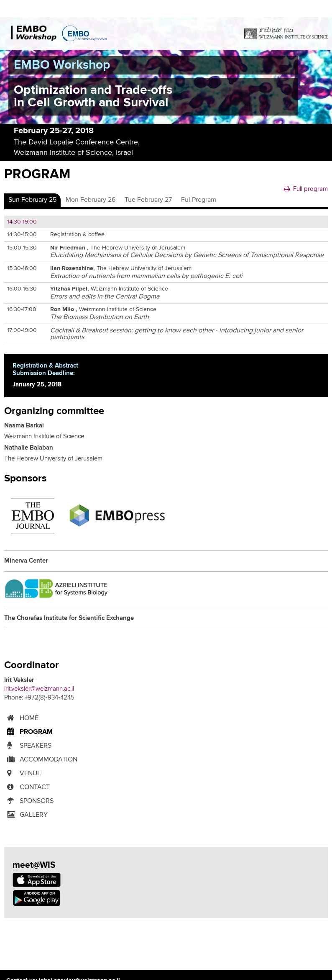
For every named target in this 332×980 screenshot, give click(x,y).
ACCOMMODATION (41, 760)
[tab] (32, 200)
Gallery (26, 815)
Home (21, 718)
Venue (23, 773)
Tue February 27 (148, 200)
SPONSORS (29, 801)
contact (27, 787)
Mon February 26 (91, 200)
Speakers (28, 746)
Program (28, 732)
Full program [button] (306, 189)
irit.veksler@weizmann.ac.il (39, 689)
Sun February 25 (32, 200)
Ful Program (199, 200)
